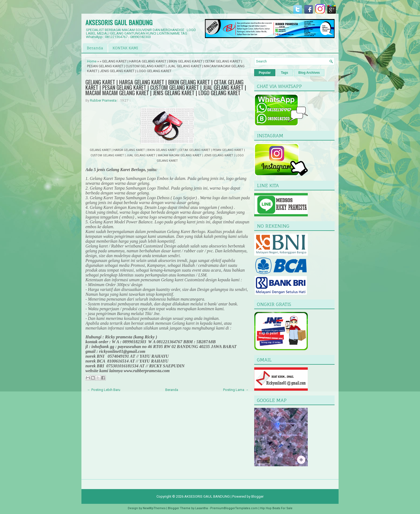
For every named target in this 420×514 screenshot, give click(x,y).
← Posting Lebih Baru (104, 390)
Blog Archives (309, 73)
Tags (285, 73)
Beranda (95, 48)
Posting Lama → (236, 390)
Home (92, 61)
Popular (265, 73)
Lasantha (202, 508)
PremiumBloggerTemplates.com (234, 508)
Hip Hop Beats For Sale (276, 508)
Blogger (257, 496)
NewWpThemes (154, 508)
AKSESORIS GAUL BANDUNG (119, 22)
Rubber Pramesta (103, 100)
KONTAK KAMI (125, 48)
